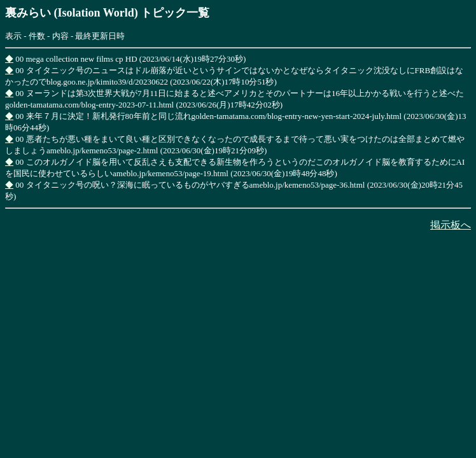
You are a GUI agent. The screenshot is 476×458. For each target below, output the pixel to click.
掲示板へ (451, 225)
